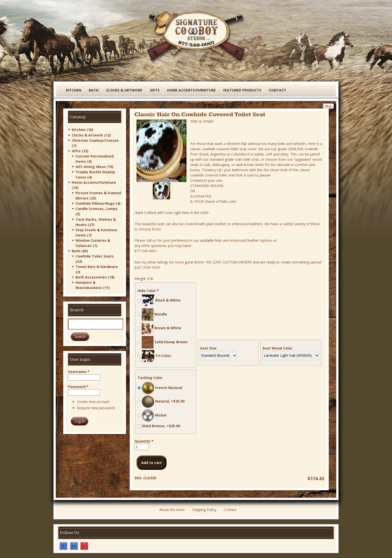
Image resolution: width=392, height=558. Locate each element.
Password (78, 386)
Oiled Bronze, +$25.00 (161, 426)
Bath (76, 76)
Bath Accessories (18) (95, 277)
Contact (277, 90)
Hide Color (148, 291)
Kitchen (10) (82, 130)
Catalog (62, 76)
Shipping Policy (204, 510)
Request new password (96, 407)
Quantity (144, 441)
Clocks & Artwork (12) (91, 135)
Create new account (93, 401)
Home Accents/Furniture (191, 90)
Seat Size (208, 348)
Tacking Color (150, 378)
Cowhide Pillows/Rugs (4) (98, 203)
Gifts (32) (80, 151)
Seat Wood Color (277, 348)
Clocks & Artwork (124, 90)
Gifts (155, 90)
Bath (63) (80, 250)
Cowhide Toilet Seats (101, 76)
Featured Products (242, 90)
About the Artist (172, 510)
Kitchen (74, 90)
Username (79, 371)
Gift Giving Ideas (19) (94, 166)
